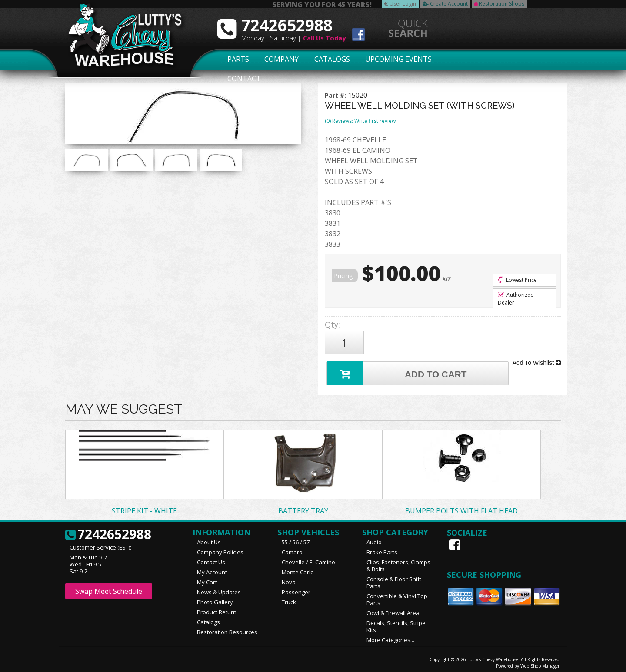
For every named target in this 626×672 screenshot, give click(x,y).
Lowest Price (517, 280)
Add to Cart (398, 369)
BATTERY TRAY (303, 507)
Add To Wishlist (537, 360)
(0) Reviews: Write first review (360, 121)
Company (279, 60)
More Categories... (390, 636)
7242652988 (108, 531)
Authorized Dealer (516, 299)
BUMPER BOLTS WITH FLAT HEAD (461, 507)
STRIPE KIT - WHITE (144, 507)
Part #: (336, 95)
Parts (233, 60)
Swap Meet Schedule (109, 587)
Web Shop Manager (540, 662)
